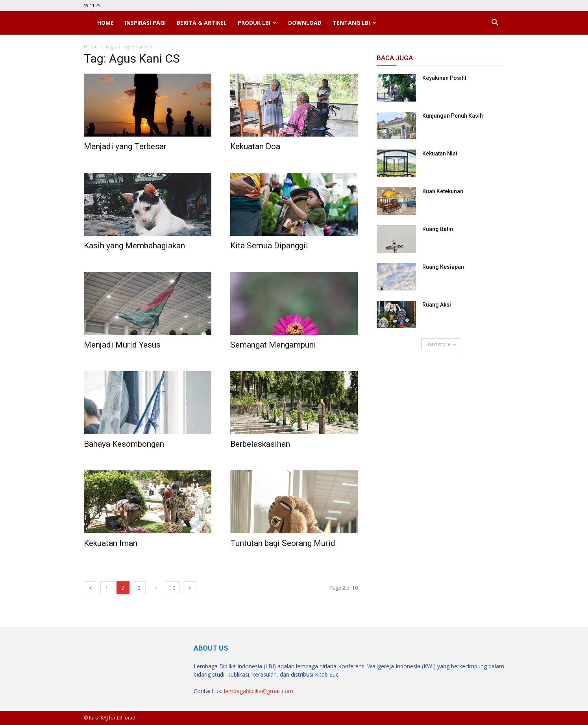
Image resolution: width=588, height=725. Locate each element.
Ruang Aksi (437, 305)
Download (305, 23)
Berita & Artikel (202, 23)
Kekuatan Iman (111, 543)
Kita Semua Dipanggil (269, 246)
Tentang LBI (354, 23)
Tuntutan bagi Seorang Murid (283, 543)
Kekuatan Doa (255, 146)
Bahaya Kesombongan (124, 444)
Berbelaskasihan (260, 444)
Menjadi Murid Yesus (122, 345)
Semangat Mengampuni (273, 345)
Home (105, 23)
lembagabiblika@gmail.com (259, 691)
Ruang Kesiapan (443, 267)
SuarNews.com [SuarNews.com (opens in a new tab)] (396, 373)
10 (172, 588)
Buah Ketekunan (443, 191)
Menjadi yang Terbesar (125, 146)
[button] (495, 23)
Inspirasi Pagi (145, 23)
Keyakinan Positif (445, 78)
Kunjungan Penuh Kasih (453, 116)
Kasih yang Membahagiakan (134, 246)
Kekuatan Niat (440, 154)
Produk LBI (257, 23)
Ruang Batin (438, 229)
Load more (441, 344)
